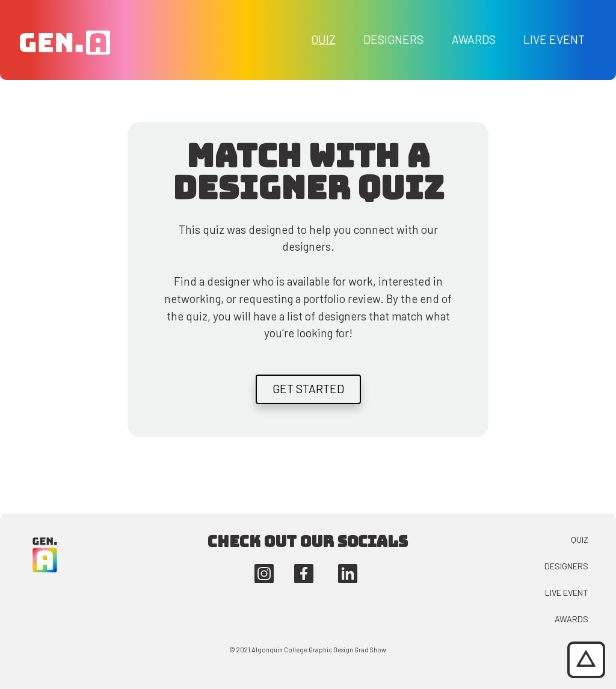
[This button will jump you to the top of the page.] (586, 660)
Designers (393, 39)
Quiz (324, 39)
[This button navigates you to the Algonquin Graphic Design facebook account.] (304, 572)
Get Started (308, 389)
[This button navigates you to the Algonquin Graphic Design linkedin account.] (348, 572)
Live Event (554, 39)
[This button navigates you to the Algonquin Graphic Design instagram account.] (264, 572)
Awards (474, 39)
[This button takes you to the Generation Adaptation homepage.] (65, 39)
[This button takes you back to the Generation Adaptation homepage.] (45, 553)
